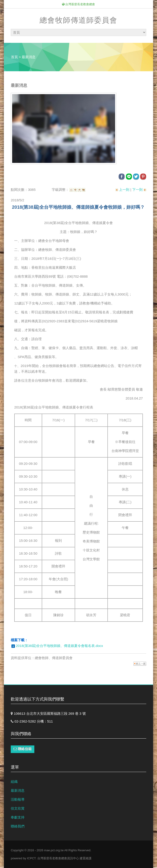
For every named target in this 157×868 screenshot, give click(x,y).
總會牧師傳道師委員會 (78, 20)
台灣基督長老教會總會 (79, 4)
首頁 (14, 57)
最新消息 (18, 790)
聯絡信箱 (23, 749)
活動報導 (18, 799)
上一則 (124, 190)
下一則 (137, 190)
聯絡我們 (18, 826)
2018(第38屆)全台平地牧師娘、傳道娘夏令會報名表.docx (59, 646)
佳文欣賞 (18, 808)
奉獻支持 (18, 817)
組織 (14, 782)
